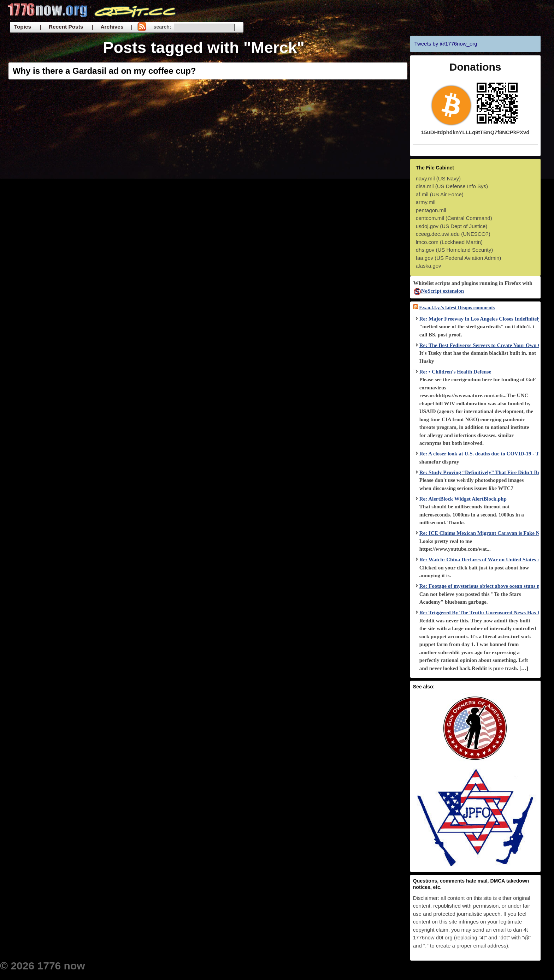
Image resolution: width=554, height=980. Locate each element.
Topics (23, 27)
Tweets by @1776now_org (446, 44)
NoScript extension (439, 291)
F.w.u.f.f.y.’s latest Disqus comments (457, 308)
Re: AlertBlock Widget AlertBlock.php (463, 499)
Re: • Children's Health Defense (455, 372)
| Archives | (112, 27)
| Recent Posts (61, 27)
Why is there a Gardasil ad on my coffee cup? (104, 71)
